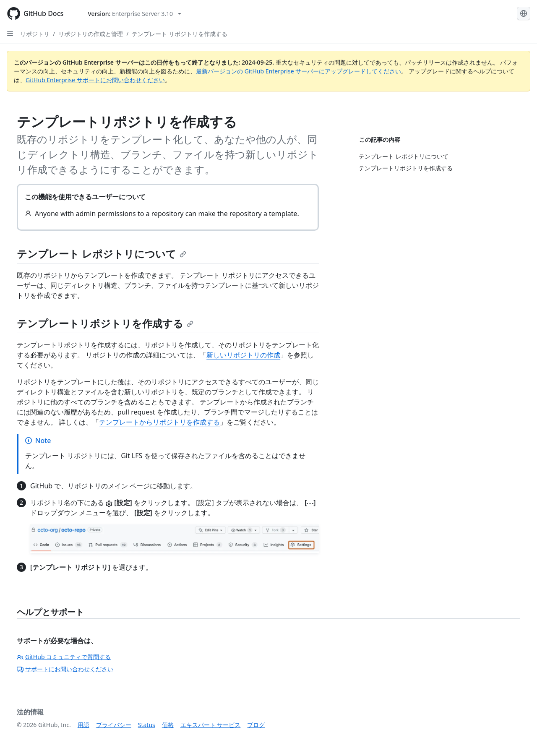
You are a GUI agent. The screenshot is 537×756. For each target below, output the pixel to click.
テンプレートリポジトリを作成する (105, 323)
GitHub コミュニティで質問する (64, 657)
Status (147, 725)
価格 (168, 725)
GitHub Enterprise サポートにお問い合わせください (95, 80)
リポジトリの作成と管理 (91, 34)
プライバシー (114, 725)
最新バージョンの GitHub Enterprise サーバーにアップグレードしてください (298, 71)
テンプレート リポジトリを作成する (180, 34)
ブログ (256, 725)
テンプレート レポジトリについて (102, 254)
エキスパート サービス (211, 725)
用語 (83, 725)
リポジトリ (35, 34)
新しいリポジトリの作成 (243, 355)
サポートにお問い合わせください (65, 669)
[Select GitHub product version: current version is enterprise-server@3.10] (134, 14)
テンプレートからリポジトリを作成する (159, 422)
